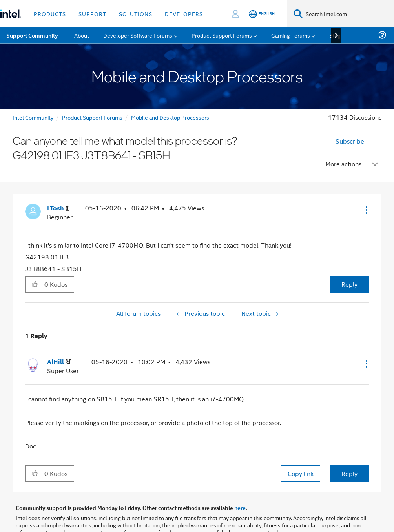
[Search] (298, 14)
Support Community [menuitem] (32, 35)
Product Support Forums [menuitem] (222, 35)
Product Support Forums (92, 117)
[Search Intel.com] (348, 14)
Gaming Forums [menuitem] (291, 35)
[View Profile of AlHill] (59, 362)
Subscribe (350, 141)
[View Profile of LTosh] (58, 208)
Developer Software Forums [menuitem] (138, 35)
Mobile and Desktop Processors (170, 117)
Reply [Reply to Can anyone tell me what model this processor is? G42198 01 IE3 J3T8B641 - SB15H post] (349, 284)
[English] (262, 14)
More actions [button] (343, 164)
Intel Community (33, 117)
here (240, 508)
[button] (366, 210)
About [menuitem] (82, 35)
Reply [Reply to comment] (349, 473)
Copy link (301, 473)
